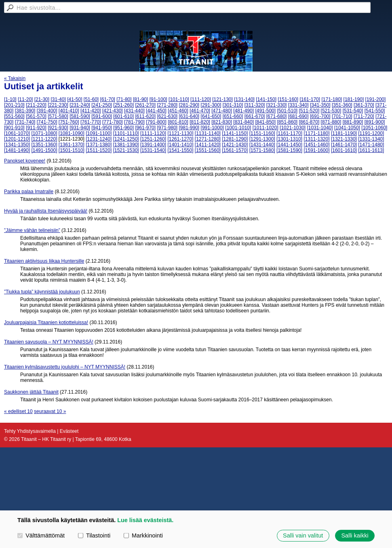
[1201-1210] (17, 139)
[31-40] (58, 99)
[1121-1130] (180, 133)
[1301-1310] (289, 139)
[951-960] (123, 128)
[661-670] (255, 116)
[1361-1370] (72, 145)
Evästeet (69, 431)
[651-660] (233, 116)
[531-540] (353, 111)
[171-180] (332, 99)
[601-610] (123, 116)
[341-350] (320, 105)
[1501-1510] (72, 150)
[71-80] (124, 99)
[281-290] (189, 105)
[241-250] (102, 105)
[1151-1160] (262, 133)
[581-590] (80, 116)
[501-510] (287, 111)
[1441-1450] (289, 145)
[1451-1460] (316, 145)
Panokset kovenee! (25, 161)
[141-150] (266, 99)
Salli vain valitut (303, 535)
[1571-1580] (262, 150)
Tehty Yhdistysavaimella (30, 431)
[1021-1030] (293, 128)
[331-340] (298, 105)
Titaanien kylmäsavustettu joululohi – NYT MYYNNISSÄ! (65, 367)
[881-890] (353, 122)
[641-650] (211, 116)
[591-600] (102, 116)
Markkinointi (143, 535)
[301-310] (233, 105)
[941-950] (102, 128)
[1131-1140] (208, 133)
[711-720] (364, 116)
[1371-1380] (99, 145)
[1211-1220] (44, 139)
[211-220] (36, 105)
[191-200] (376, 99)
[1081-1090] (72, 133)
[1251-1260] (153, 139)
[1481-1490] (17, 150)
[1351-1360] (44, 145)
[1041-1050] (347, 128)
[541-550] (375, 111)
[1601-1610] (344, 150)
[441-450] (156, 111)
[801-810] (178, 122)
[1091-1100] (99, 133)
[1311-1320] (316, 139)
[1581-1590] (289, 150)
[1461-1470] (344, 145)
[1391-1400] (153, 145)
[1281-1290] (235, 139)
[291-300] (211, 105)
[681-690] (298, 116)
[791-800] (156, 122)
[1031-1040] (320, 128)
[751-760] (69, 122)
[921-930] (58, 128)
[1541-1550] (180, 150)
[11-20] (25, 99)
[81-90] (140, 99)
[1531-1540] (153, 150)
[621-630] (167, 116)
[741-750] (47, 122)
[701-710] (342, 116)
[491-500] (265, 111)
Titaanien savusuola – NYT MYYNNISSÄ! (49, 342)
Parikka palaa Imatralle (29, 192)
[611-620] (145, 116)
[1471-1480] (371, 145)
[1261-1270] (180, 139)
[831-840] (243, 122)
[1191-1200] (371, 133)
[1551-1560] (208, 150)
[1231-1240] (99, 139)
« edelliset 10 (18, 411)
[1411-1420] (208, 145)
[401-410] (69, 111)
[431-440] (134, 111)
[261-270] (145, 105)
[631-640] (189, 116)
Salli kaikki (355, 535)
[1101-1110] (126, 133)
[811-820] (200, 122)
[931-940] (80, 128)
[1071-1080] (44, 133)
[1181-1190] (344, 133)
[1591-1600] (316, 150)
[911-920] (36, 128)
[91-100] (158, 99)
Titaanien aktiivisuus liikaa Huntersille (44, 261)
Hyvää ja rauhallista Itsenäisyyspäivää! (46, 211)
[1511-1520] (99, 150)
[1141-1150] (235, 133)
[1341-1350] (17, 145)
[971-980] (167, 128)
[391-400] (47, 111)
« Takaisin (15, 78)
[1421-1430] (235, 145)
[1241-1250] (126, 139)
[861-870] (309, 122)
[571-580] (58, 116)
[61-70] (108, 99)
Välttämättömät (41, 535)
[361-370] (364, 105)
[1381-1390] (126, 145)
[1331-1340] (371, 139)
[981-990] (189, 128)
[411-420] (91, 111)
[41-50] (75, 99)
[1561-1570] (235, 150)
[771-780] (113, 122)
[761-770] (91, 122)
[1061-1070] (17, 133)
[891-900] (375, 122)
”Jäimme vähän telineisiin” (32, 230)
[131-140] (244, 99)
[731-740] (25, 122)
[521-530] (331, 111)
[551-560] (14, 116)
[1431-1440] (262, 145)
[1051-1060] (374, 128)
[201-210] (14, 105)
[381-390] (25, 111)
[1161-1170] (289, 133)
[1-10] (10, 99)
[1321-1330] (344, 139)
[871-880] (331, 122)
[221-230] (58, 105)
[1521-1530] (126, 150)
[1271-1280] (208, 139)
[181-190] (354, 99)
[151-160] (288, 99)
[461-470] (200, 111)
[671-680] (277, 116)
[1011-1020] (266, 128)
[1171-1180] (316, 133)
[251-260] (123, 105)
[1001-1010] (238, 128)
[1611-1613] (371, 150)
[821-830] (222, 122)
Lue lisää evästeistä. (145, 520)
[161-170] (310, 99)
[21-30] (42, 99)
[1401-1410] (180, 145)
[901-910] (14, 128)
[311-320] (255, 105)
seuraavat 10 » (50, 411)
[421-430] (113, 111)
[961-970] (145, 128)
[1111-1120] (153, 133)
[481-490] (243, 111)
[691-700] (320, 116)
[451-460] (178, 111)
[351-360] (342, 105)
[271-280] (167, 105)
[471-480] (222, 111)
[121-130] (222, 99)
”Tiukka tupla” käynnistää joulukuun (42, 292)
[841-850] (265, 122)
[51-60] (91, 99)
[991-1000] (212, 128)
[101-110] (179, 99)
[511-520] (309, 111)
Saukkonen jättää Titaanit (31, 392)
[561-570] (36, 116)
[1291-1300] (262, 139)
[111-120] (201, 99)
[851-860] (287, 122)
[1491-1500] (44, 150)
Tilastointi (94, 535)
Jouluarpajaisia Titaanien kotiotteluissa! (46, 322)
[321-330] (277, 105)
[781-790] (134, 122)
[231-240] (80, 105)
